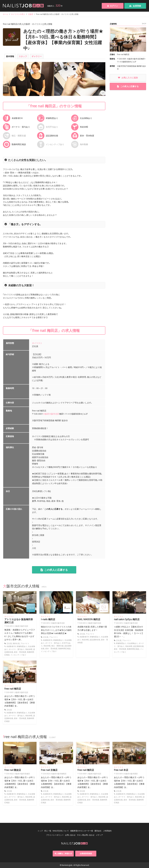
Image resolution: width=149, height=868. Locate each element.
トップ (40, 831)
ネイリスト (37, 343)
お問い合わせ (70, 835)
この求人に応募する (54, 570)
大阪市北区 (54, 414)
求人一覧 (48, 831)
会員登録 (135, 6)
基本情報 (10, 56)
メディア (99, 835)
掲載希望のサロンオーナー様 (82, 831)
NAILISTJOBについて (61, 831)
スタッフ (23, 56)
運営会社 (98, 831)
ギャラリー (37, 56)
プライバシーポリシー (55, 835)
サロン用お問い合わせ (86, 835)
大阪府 (31, 14)
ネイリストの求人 (18, 14)
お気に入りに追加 (128, 78)
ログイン (113, 6)
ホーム (6, 14)
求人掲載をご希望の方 (63, 854)
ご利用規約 (107, 831)
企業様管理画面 (86, 854)
